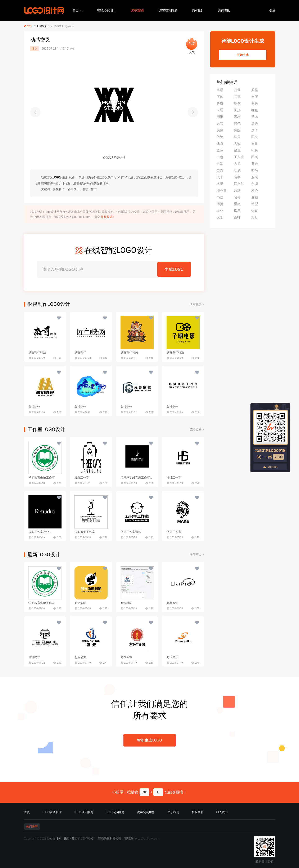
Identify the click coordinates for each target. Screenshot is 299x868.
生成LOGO (174, 269)
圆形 (237, 110)
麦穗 (255, 197)
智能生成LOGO (149, 740)
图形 (220, 117)
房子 (255, 130)
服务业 (222, 191)
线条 (220, 144)
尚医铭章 (126, 657)
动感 (237, 170)
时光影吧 (80, 603)
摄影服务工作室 (85, 532)
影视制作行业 (37, 352)
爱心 (255, 191)
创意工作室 (174, 532)
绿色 (237, 123)
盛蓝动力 (80, 657)
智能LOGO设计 (107, 10)
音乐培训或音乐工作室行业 (138, 478)
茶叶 (237, 217)
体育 (255, 211)
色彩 (220, 164)
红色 (255, 110)
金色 (220, 150)
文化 (255, 144)
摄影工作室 (82, 478)
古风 (237, 164)
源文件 (239, 184)
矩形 (255, 217)
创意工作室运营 (131, 532)
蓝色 (255, 103)
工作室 (239, 157)
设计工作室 (174, 478)
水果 (220, 184)
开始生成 (243, 55)
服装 (255, 177)
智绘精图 (126, 603)
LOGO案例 (137, 10)
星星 (237, 150)
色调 (255, 184)
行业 (237, 90)
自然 (220, 170)
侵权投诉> (107, 217)
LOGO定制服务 (168, 10)
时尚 (255, 170)
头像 (220, 130)
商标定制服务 (146, 812)
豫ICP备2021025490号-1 (80, 838)
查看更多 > (197, 304)
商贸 (220, 204)
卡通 (220, 110)
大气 (220, 123)
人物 (237, 144)
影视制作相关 (129, 352)
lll (34, 49)
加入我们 (222, 812)
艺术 (255, 117)
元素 (237, 97)
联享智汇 (172, 603)
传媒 (237, 130)
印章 (237, 137)
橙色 (255, 150)
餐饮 (237, 103)
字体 (220, 97)
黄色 (255, 164)
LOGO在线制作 (52, 812)
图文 (255, 137)
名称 (237, 197)
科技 (220, 103)
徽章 (237, 211)
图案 (255, 157)
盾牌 (237, 191)
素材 (237, 117)
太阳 (220, 217)
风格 (255, 90)
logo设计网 (54, 838)
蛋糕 (237, 204)
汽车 (220, 177)
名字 (237, 177)
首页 (76, 10)
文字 (255, 97)
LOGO (56, 177)
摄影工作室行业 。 (40, 532)
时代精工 (172, 657)
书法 (220, 197)
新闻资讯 (224, 10)
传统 (220, 137)
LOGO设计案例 (84, 812)
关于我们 (173, 812)
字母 (220, 90)
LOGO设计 (43, 26)
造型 (255, 204)
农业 (220, 211)
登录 (272, 10)
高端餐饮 (34, 657)
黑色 (255, 123)
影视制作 (80, 352)
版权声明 (198, 812)
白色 (220, 157)
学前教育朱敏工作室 (42, 478)
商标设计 (198, 10)
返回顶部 (270, 467)
